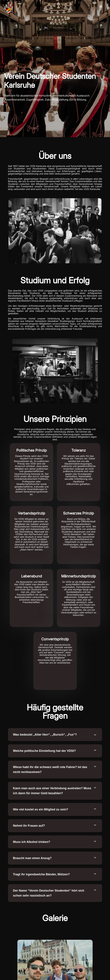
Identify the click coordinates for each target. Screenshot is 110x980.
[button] (101, 7)
